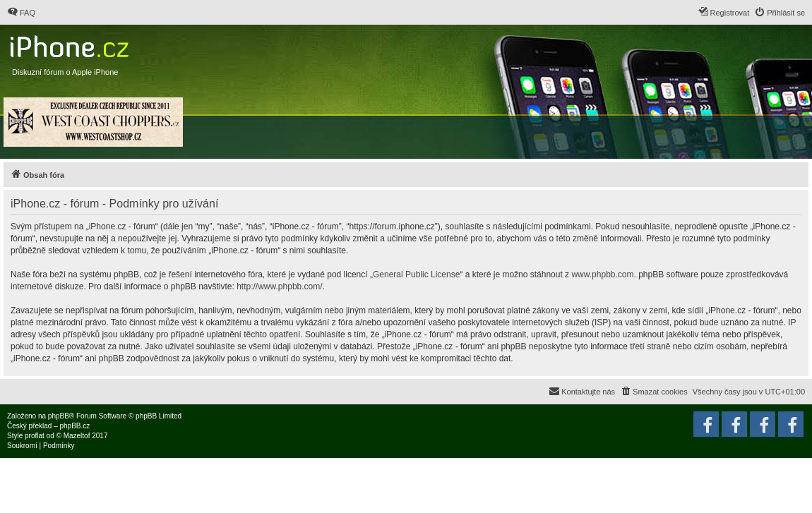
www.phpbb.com (602, 274)
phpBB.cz (74, 426)
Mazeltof (77, 436)
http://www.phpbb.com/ (279, 286)
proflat (35, 436)
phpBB (59, 416)
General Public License (416, 274)
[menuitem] (21, 13)
